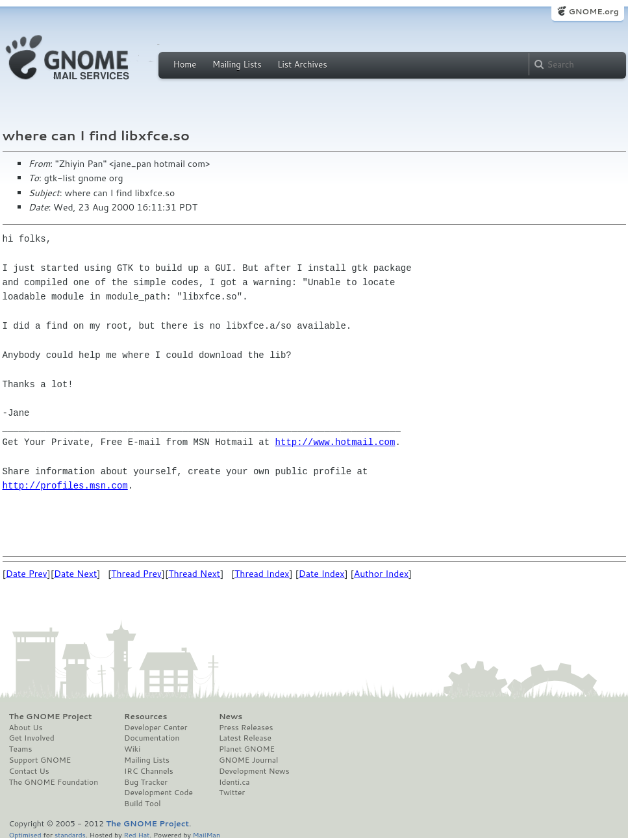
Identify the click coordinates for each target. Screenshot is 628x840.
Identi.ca (234, 782)
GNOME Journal (249, 760)
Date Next (75, 574)
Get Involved (32, 738)
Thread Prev (136, 574)
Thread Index (262, 574)
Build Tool (142, 804)
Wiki (132, 749)
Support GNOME (40, 760)
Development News (254, 771)
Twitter (232, 793)
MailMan (207, 834)
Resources (145, 717)
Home (185, 64)
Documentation (152, 738)
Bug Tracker (146, 782)
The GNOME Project (51, 717)
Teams (21, 749)
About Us (26, 728)
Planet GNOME (247, 749)
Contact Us (29, 771)
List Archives (302, 64)
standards (70, 834)
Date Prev (27, 574)
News (231, 717)
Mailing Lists (237, 64)
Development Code (158, 793)
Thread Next (194, 574)
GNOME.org (593, 11)
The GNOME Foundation (54, 782)
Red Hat (136, 834)
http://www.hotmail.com (335, 442)
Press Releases (246, 728)
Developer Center (156, 728)
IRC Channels (149, 771)
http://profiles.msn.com (65, 486)
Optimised (25, 834)
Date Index (322, 574)
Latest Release (245, 738)
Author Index (381, 574)
